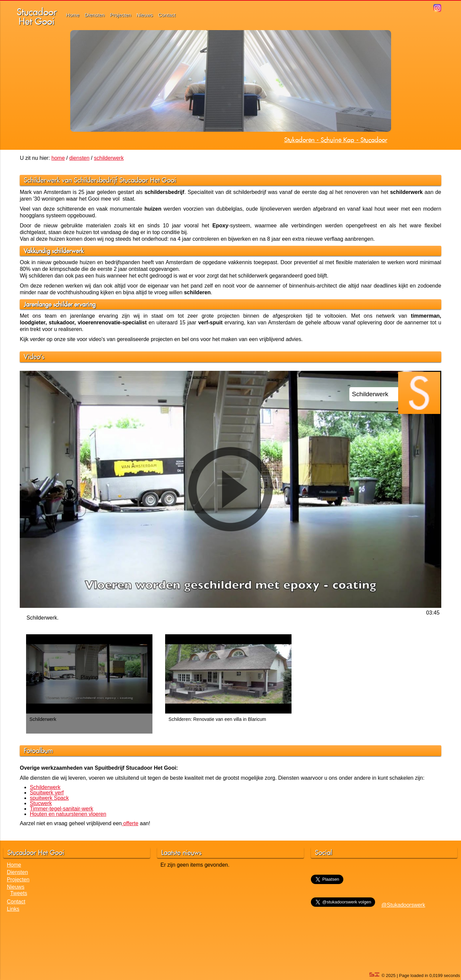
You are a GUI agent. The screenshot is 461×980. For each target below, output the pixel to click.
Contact (167, 15)
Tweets (19, 893)
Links (13, 909)
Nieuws (145, 15)
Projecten (121, 15)
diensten (79, 158)
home (58, 158)
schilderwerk (109, 158)
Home (73, 15)
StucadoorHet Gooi (37, 17)
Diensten (95, 15)
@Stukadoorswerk (403, 905)
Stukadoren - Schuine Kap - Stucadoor (336, 140)
